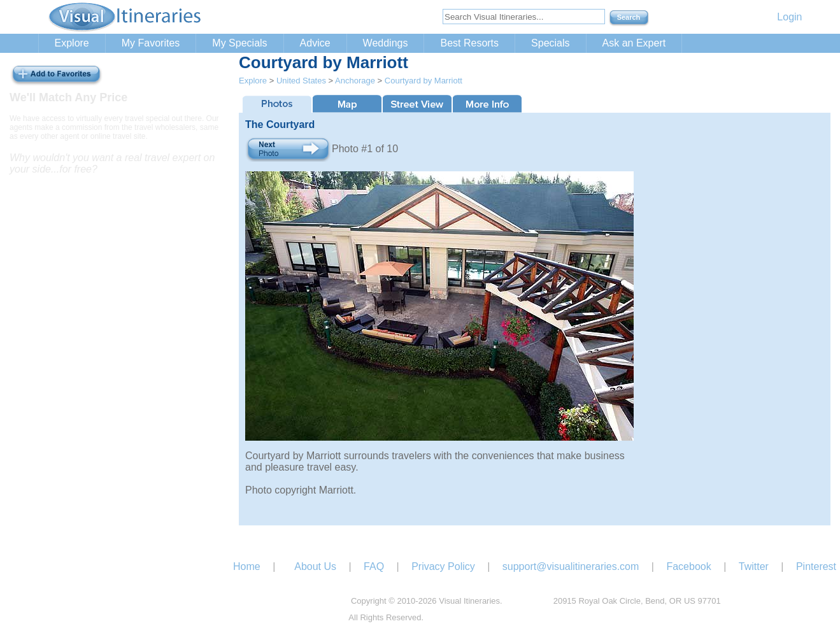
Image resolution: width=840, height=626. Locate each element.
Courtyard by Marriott (424, 81)
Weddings (386, 43)
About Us (315, 566)
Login (789, 17)
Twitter (754, 566)
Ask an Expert (634, 43)
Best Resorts (469, 43)
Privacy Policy (443, 566)
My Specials (239, 43)
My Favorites (151, 43)
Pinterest (816, 566)
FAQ (374, 566)
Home (247, 566)
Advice (315, 43)
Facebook (688, 566)
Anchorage (355, 81)
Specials (550, 43)
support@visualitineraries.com (571, 566)
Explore (72, 43)
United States (301, 81)
